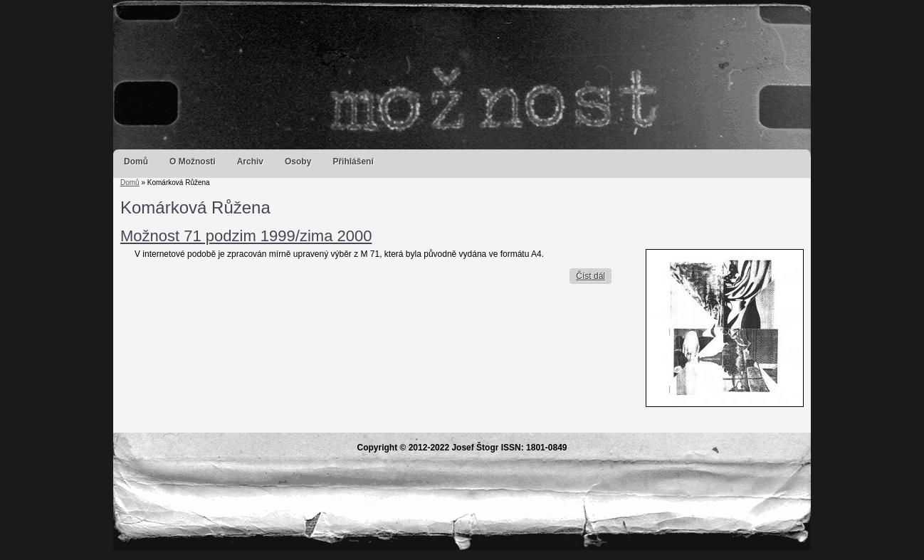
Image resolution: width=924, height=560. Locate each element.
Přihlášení (353, 162)
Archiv (250, 162)
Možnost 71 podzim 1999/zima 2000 (246, 236)
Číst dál (594, 276)
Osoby (298, 162)
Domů (136, 162)
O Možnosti (193, 162)
